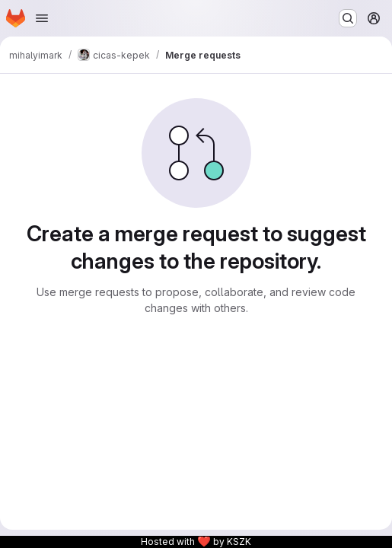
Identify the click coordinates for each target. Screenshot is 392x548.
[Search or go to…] (348, 18)
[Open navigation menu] (42, 18)
